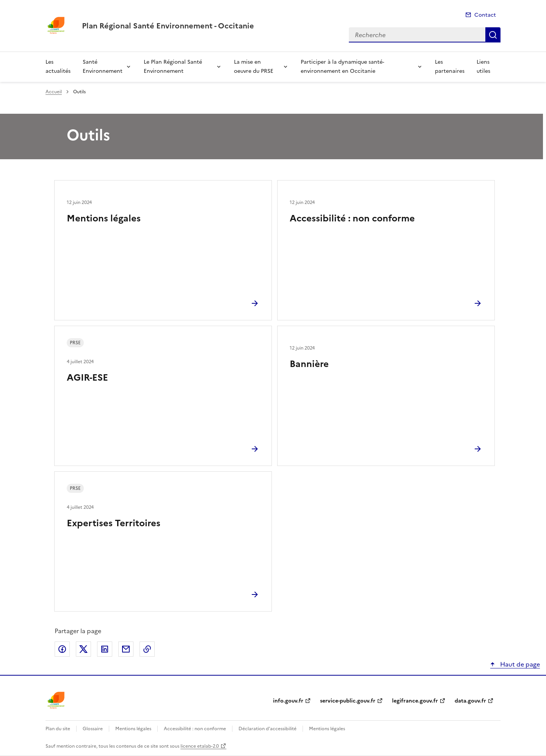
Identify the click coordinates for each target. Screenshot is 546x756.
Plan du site (58, 729)
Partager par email (126, 649)
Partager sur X (83, 649)
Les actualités (58, 67)
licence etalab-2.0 (200, 746)
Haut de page (519, 664)
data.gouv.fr (470, 701)
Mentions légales (104, 218)
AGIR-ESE (87, 378)
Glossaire (93, 729)
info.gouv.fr (288, 701)
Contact (485, 15)
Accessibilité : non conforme (352, 218)
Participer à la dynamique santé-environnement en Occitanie (342, 67)
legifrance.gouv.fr (415, 701)
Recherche (493, 35)
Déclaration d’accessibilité (268, 729)
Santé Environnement (103, 67)
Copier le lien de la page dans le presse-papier (147, 649)
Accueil (54, 92)
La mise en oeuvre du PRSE (254, 67)
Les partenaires (450, 67)
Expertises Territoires (114, 523)
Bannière (309, 364)
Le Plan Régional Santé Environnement (173, 67)
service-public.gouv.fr (348, 701)
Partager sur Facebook (62, 649)
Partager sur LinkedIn (105, 649)
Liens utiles (483, 67)
